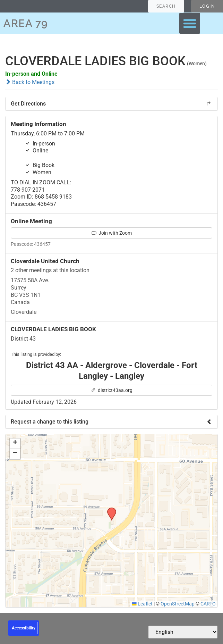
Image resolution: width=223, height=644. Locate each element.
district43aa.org (112, 390)
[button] (190, 23)
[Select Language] (183, 632)
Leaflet (142, 604)
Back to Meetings (30, 82)
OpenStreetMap (178, 604)
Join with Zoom (112, 233)
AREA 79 (26, 23)
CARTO (208, 604)
